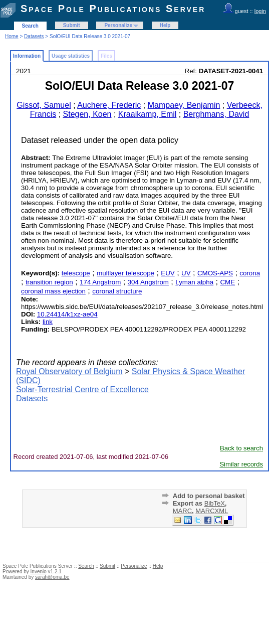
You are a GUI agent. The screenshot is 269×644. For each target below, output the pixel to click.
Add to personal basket (209, 496)
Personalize (118, 25)
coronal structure (117, 291)
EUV (168, 273)
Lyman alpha (194, 282)
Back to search (241, 448)
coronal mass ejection (53, 291)
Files (106, 56)
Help (165, 25)
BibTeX (215, 503)
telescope (76, 273)
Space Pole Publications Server (113, 9)
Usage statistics (71, 56)
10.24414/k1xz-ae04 (67, 314)
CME (227, 282)
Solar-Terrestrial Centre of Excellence (82, 389)
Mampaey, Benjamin (184, 105)
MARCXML (212, 511)
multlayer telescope (125, 273)
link (48, 322)
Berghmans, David (216, 114)
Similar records (241, 464)
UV (186, 273)
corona (250, 273)
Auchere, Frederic (109, 105)
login (260, 11)
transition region (49, 282)
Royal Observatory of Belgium (69, 371)
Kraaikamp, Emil (147, 114)
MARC (182, 511)
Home (12, 36)
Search (30, 26)
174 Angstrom (100, 282)
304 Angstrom (148, 282)
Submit (72, 25)
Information (27, 56)
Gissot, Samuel (44, 105)
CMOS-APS (215, 273)
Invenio (39, 572)
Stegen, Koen (87, 114)
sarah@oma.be (52, 577)
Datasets (34, 36)
